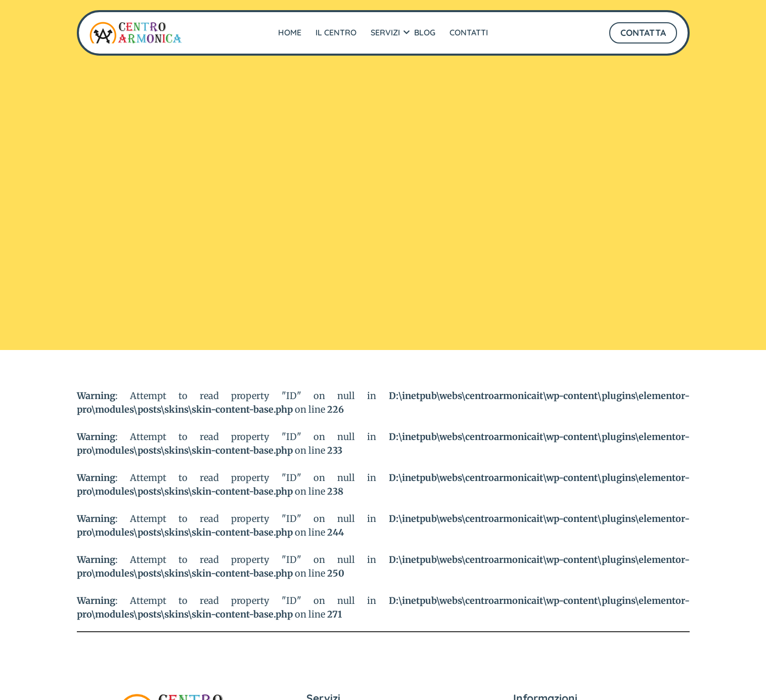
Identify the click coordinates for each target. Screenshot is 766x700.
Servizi (387, 32)
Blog (425, 32)
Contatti (469, 32)
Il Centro (336, 32)
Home (290, 32)
